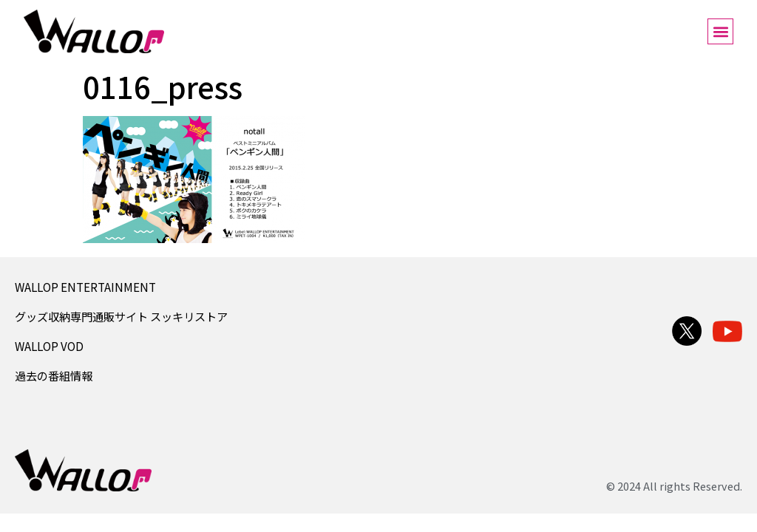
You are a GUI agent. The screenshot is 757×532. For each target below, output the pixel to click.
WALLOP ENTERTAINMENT (85, 287)
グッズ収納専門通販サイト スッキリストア (121, 316)
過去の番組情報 (54, 375)
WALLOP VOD (49, 346)
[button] (720, 31)
